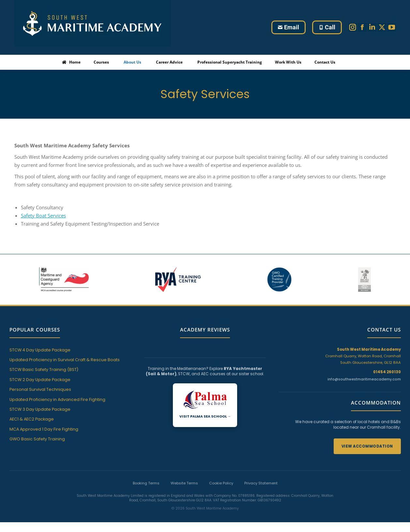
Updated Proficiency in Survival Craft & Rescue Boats (65, 360)
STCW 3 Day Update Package (40, 409)
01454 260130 (387, 372)
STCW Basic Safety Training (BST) (44, 369)
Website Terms (184, 483)
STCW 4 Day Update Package (40, 350)
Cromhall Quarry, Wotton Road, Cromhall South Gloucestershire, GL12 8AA (363, 356)
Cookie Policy (221, 483)
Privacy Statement (261, 483)
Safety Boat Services (43, 215)
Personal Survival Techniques (40, 389)
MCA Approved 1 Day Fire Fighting (44, 429)
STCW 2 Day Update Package (40, 380)
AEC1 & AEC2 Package (32, 419)
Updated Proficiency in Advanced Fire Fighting (57, 399)
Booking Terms (146, 483)
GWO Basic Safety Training (37, 439)
